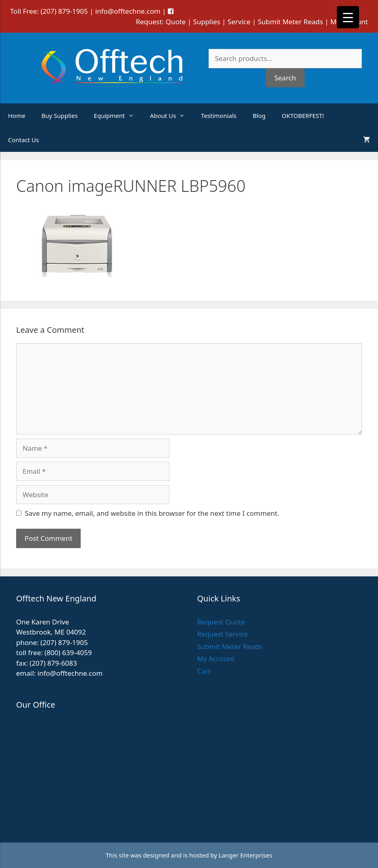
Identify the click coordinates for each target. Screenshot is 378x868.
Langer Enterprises (245, 855)
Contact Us (23, 140)
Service (239, 22)
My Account (216, 659)
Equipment (118, 116)
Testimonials (219, 116)
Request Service (223, 634)
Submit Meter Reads (290, 22)
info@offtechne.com (128, 11)
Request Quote (221, 622)
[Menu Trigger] (348, 17)
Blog (259, 116)
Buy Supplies (60, 116)
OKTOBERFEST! (303, 116)
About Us (172, 116)
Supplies (207, 22)
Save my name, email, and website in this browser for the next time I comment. (152, 513)
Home (17, 116)
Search (285, 78)
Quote (176, 22)
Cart (204, 671)
